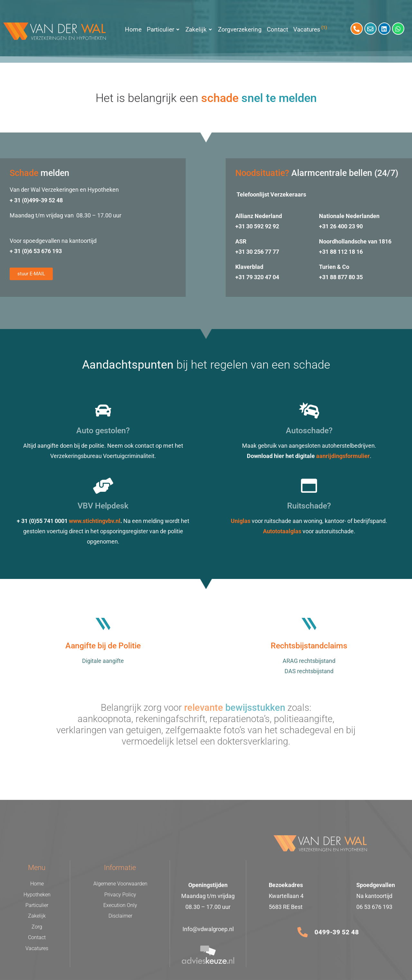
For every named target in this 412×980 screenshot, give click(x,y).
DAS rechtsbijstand (309, 671)
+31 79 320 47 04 (257, 277)
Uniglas (241, 521)
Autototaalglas (282, 531)
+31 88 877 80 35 (341, 277)
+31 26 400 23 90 (341, 226)
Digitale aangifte (103, 661)
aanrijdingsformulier (343, 456)
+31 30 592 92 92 (257, 226)
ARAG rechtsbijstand (309, 661)
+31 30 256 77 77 (257, 252)
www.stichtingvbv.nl (95, 521)
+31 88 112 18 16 (341, 252)
